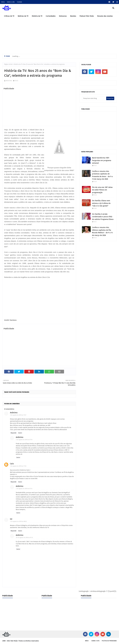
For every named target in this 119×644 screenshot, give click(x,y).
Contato (19, 2)
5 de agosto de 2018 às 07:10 (24, 440)
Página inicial (8, 64)
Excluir (20, 433)
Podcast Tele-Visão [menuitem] (87, 16)
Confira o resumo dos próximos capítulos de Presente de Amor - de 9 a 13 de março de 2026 (102, 175)
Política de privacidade (109, 641)
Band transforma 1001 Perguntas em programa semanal (102, 160)
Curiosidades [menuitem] (51, 16)
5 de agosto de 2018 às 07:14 (24, 489)
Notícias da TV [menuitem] (23, 16)
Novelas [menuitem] (73, 16)
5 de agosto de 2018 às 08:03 (18, 521)
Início (3, 2)
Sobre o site (11, 2)
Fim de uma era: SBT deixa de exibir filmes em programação (102, 190)
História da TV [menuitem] (37, 16)
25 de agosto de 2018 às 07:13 (24, 538)
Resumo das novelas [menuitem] (105, 16)
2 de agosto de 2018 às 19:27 (18, 415)
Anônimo (9, 81)
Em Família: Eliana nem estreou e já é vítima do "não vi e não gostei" (101, 203)
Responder (14, 433)
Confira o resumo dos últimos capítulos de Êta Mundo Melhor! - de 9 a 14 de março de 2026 (102, 231)
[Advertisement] (59, 38)
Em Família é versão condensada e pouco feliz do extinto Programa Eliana (103, 217)
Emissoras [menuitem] (63, 16)
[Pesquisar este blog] (94, 98)
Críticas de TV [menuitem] (9, 16)
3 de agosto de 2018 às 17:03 (18, 466)
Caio (12, 464)
